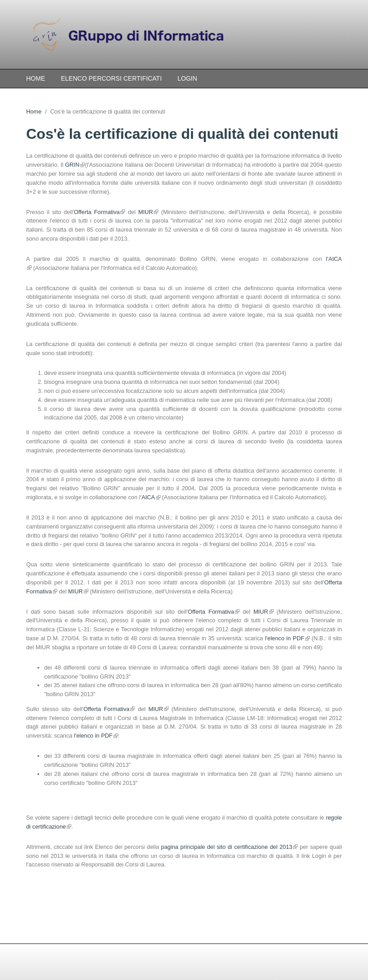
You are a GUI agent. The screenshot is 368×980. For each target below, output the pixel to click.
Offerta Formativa (100, 212)
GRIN (75, 165)
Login (188, 78)
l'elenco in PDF (287, 638)
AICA (151, 497)
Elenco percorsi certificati (111, 78)
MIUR (148, 212)
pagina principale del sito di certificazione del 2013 (229, 847)
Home (36, 78)
